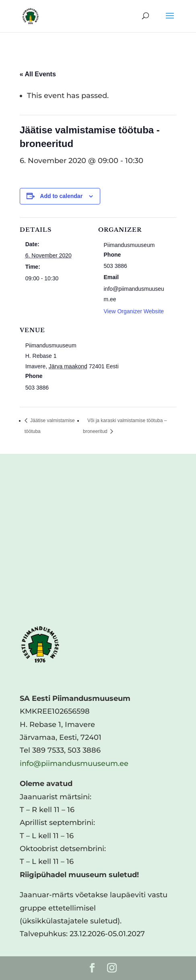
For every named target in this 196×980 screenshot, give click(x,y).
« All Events (38, 74)
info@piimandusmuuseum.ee (74, 764)
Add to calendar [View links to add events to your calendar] (61, 196)
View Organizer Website (134, 311)
